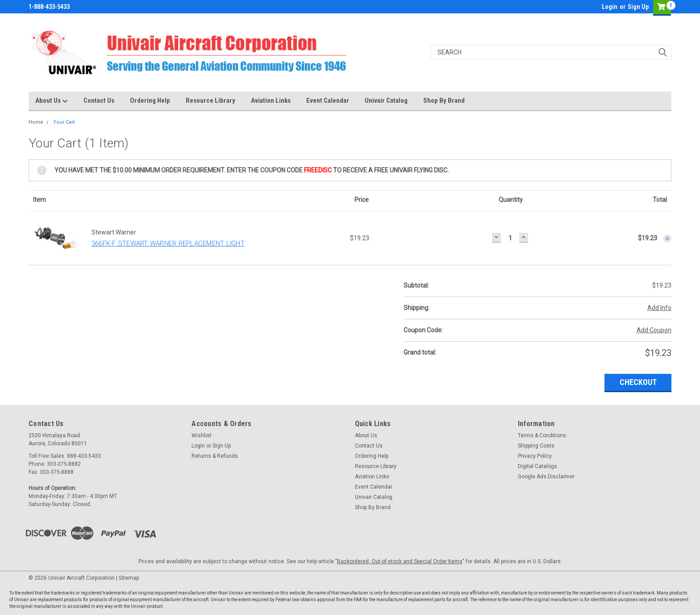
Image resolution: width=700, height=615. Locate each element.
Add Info (659, 308)
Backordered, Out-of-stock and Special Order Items (400, 561)
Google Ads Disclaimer (546, 477)
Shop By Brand (444, 100)
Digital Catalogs (537, 466)
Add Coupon (654, 330)
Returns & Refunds (215, 456)
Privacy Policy (535, 456)
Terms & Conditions (542, 435)
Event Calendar (328, 100)
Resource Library (210, 100)
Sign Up (638, 7)
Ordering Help (150, 100)
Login (610, 7)
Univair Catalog (386, 100)
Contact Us (99, 100)
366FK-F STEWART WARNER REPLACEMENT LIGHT (168, 243)
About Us (52, 101)
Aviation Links (271, 100)
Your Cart (64, 122)
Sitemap (129, 578)
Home (36, 122)
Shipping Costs (536, 446)
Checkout (638, 382)
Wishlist (202, 435)
